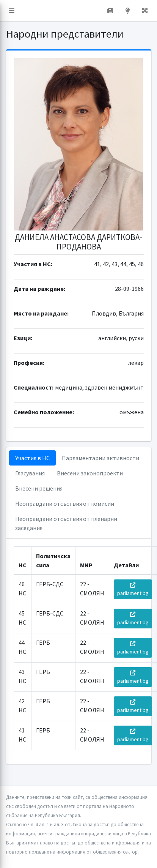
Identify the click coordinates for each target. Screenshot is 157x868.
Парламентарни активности (100, 458)
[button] (12, 11)
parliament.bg (133, 589)
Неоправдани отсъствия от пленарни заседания (66, 523)
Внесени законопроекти (90, 473)
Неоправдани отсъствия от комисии (65, 503)
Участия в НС (32, 458)
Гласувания (30, 473)
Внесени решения (39, 488)
